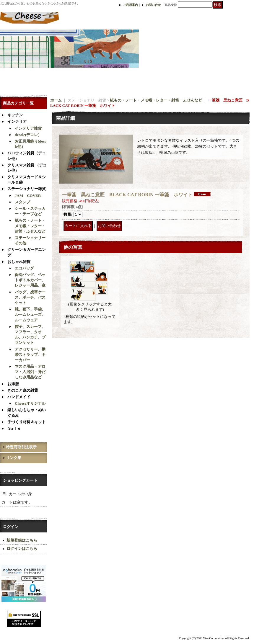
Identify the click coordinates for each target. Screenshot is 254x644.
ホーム (56, 100)
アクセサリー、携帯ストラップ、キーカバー (30, 355)
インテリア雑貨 (28, 128)
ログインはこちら (22, 549)
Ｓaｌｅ (14, 428)
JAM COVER (28, 196)
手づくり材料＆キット (27, 422)
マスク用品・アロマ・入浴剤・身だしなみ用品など (30, 372)
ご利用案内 (131, 5)
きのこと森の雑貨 (23, 390)
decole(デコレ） (28, 135)
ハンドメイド (19, 397)
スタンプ (22, 202)
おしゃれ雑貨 (19, 262)
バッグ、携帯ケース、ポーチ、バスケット (30, 297)
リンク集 (14, 458)
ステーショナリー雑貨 (27, 189)
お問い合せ (153, 5)
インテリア (17, 121)
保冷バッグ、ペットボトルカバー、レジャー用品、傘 (30, 280)
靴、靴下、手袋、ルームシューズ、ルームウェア (30, 314)
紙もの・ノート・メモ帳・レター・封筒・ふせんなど (30, 226)
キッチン (15, 115)
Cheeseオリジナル (30, 403)
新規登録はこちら (22, 540)
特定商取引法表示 (21, 447)
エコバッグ (24, 268)
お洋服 (13, 384)
